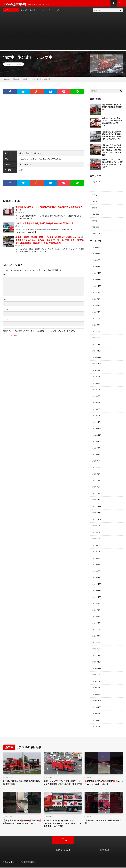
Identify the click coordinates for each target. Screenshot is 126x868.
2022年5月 (97, 549)
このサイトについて (63, 850)
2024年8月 (97, 376)
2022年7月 (97, 536)
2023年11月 (97, 434)
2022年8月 (97, 530)
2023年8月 (97, 453)
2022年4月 (97, 555)
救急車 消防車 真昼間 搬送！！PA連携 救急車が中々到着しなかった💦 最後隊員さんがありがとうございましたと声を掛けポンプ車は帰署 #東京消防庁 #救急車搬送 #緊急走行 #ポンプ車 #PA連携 (50, 242)
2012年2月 (97, 722)
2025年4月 (97, 325)
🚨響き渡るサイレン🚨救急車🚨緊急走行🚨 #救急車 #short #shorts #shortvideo (22, 823)
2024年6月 (97, 389)
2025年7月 (97, 306)
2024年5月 (97, 396)
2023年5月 (97, 472)
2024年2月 (97, 415)
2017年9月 (97, 715)
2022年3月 (97, 562)
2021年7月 (97, 613)
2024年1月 (97, 421)
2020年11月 (97, 664)
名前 (6, 302)
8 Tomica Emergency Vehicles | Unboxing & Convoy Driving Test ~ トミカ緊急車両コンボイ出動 (62, 823)
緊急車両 (96, 229)
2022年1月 (97, 575)
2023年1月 (97, 498)
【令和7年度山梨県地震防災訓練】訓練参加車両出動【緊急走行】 (45, 226)
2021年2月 (97, 645)
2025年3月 (97, 332)
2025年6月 (97, 312)
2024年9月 (97, 370)
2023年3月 (97, 485)
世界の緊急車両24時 (27, 862)
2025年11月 (97, 280)
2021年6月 (97, 619)
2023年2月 (97, 491)
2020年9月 (97, 671)
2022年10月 (97, 517)
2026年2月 (97, 261)
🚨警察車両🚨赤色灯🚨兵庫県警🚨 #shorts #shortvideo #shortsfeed (103, 778)
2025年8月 (97, 300)
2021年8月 (97, 607)
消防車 (59, 12)
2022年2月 (97, 568)
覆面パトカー (98, 235)
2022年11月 (97, 511)
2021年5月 (97, 626)
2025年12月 (97, 274)
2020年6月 (97, 677)
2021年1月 (97, 651)
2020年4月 (97, 683)
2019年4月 (97, 709)
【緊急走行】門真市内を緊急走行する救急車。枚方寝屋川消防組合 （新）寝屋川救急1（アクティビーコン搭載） (112, 152)
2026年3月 (97, 255)
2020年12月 (97, 658)
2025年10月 (97, 287)
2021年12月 (97, 581)
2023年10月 (97, 440)
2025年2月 (97, 338)
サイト (6, 321)
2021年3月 (97, 639)
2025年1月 (97, 344)
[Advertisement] (63, 34)
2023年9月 (97, 447)
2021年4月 (97, 632)
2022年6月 (97, 543)
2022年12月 (97, 504)
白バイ (51, 12)
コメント (7, 277)
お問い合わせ (105, 850)
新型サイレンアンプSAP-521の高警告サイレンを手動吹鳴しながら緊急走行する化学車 (62, 780)
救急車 (95, 203)
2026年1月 (97, 268)
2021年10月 (97, 594)
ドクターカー (98, 184)
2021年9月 (97, 600)
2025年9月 (97, 293)
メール (6, 312)
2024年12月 (97, 351)
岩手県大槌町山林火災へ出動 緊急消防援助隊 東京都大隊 (112, 109)
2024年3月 (97, 408)
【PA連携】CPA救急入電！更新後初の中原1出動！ (103, 821)
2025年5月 (97, 319)
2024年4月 (97, 402)
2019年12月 (97, 696)
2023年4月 (97, 479)
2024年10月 (97, 364)
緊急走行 (24, 12)
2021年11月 (97, 587)
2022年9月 (97, 523)
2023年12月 (97, 428)
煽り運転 (34, 12)
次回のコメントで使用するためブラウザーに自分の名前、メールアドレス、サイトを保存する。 (40, 333)
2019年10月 (97, 703)
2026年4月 (97, 248)
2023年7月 (97, 460)
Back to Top (63, 841)
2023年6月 (97, 466)
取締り (95, 197)
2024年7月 (97, 383)
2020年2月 (97, 690)
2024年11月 (97, 357)
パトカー (43, 12)
